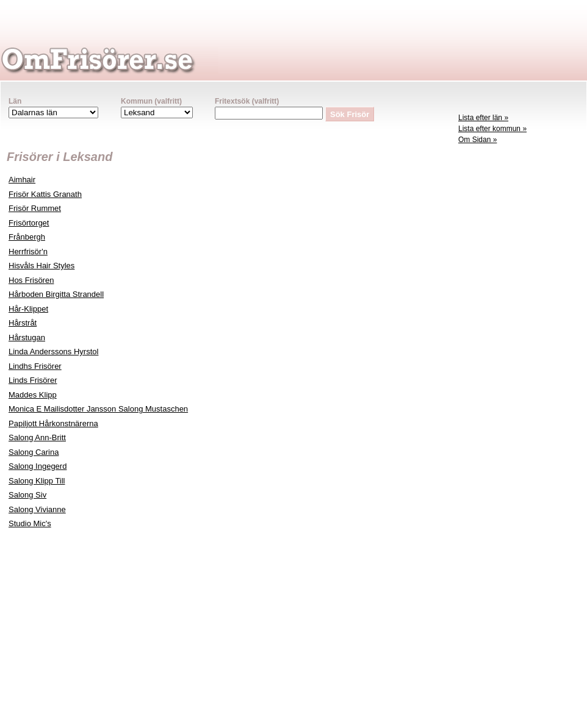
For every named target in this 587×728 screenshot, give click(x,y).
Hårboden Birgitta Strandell (56, 294)
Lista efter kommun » (492, 129)
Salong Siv (27, 495)
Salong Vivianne (37, 509)
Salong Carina (34, 452)
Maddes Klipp (33, 395)
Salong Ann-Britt (37, 437)
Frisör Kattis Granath (45, 194)
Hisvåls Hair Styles (41, 266)
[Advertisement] (519, 339)
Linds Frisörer (33, 380)
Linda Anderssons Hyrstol (53, 352)
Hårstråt (23, 323)
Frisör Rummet (35, 208)
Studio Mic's (30, 523)
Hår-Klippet (28, 309)
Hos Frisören (31, 280)
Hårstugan (27, 337)
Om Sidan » (477, 140)
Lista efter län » (483, 118)
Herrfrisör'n (28, 252)
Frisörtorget (29, 223)
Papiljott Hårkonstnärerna (53, 423)
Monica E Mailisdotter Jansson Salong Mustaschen (98, 409)
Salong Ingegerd (38, 466)
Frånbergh (27, 237)
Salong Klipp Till (37, 481)
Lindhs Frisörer (35, 366)
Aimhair (22, 180)
